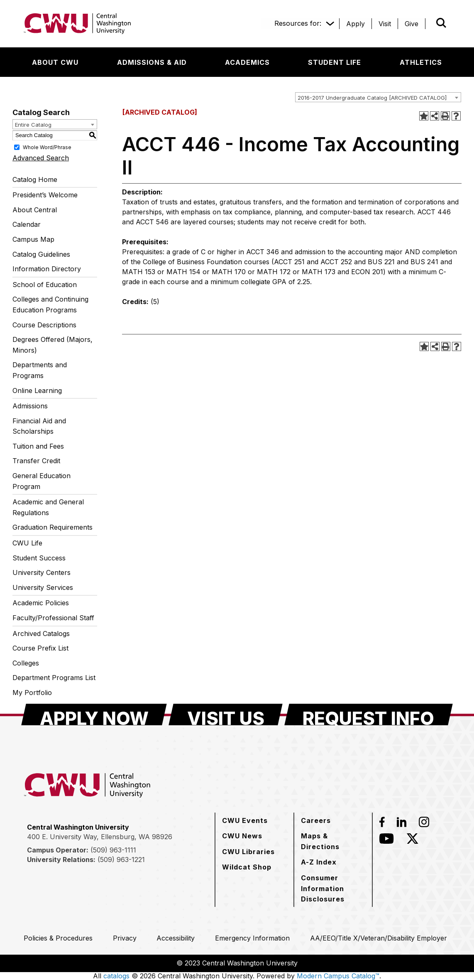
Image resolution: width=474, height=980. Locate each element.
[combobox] (378, 97)
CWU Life (27, 543)
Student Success (39, 558)
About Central (35, 210)
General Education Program (42, 481)
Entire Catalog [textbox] (33, 125)
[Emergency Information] (252, 938)
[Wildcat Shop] (247, 867)
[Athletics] (421, 62)
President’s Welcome (45, 195)
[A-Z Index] (319, 862)
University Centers (42, 572)
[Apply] (355, 24)
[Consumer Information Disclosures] (333, 888)
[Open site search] (441, 23)
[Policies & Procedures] (58, 938)
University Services (43, 587)
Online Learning (37, 391)
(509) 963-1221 (121, 860)
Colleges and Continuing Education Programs (50, 305)
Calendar (27, 224)
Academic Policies (41, 603)
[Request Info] (369, 715)
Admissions (30, 406)
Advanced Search (41, 158)
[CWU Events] (245, 820)
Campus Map (33, 239)
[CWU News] (242, 836)
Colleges (26, 663)
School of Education (45, 285)
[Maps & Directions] (333, 841)
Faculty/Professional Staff (53, 618)
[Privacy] (125, 938)
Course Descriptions (44, 325)
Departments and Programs (40, 370)
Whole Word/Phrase (47, 147)
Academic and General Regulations (48, 507)
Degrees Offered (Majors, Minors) (53, 345)
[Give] (412, 24)
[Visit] (385, 24)
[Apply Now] (94, 715)
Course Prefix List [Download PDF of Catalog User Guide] (40, 648)
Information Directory (47, 269)
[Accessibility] (176, 938)
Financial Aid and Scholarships (39, 426)
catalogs (116, 976)
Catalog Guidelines (41, 254)
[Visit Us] (226, 715)
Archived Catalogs (41, 634)
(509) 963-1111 (113, 850)
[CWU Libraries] (248, 852)
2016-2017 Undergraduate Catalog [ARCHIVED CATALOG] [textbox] (372, 98)
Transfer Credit (36, 461)
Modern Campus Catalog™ (338, 976)
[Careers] (316, 820)
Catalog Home (35, 179)
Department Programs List (54, 678)
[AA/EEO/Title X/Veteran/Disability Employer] (379, 938)
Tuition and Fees (38, 446)
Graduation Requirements (53, 527)
